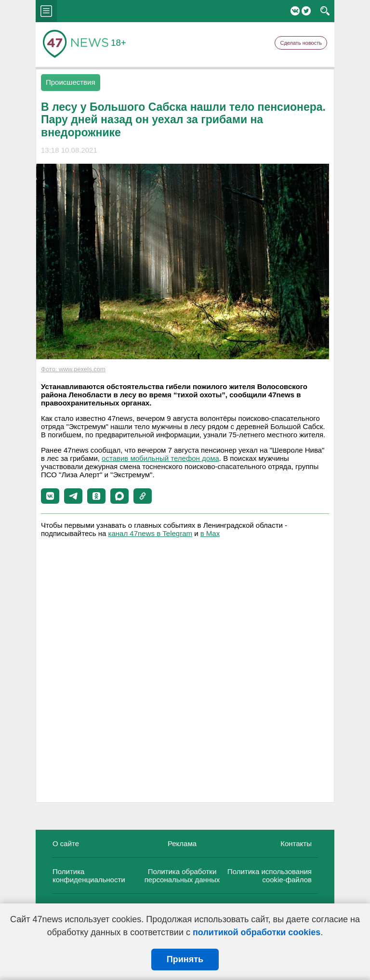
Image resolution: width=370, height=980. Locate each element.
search (325, 11)
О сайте (66, 843)
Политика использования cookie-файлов (270, 875)
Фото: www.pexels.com (73, 369)
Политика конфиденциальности (89, 875)
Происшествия (71, 82)
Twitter (306, 11)
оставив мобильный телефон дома (160, 458)
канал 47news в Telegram (150, 533)
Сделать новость (301, 43)
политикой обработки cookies (257, 932)
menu (46, 11)
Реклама (182, 843)
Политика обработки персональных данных (182, 875)
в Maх (210, 533)
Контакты (296, 843)
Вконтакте (295, 11)
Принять (185, 959)
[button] (50, 496)
